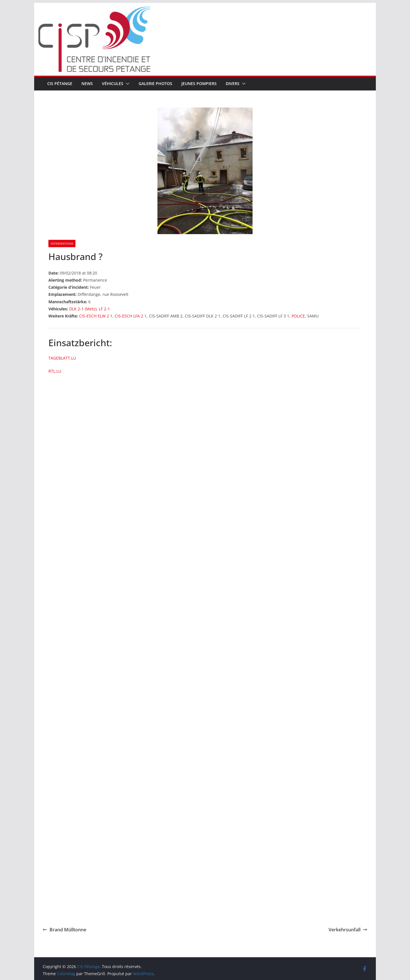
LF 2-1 (104, 309)
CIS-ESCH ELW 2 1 (96, 316)
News (87, 83)
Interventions (62, 244)
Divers (233, 83)
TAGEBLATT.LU (62, 358)
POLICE (298, 316)
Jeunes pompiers (199, 83)
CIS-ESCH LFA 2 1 (131, 316)
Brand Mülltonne (64, 930)
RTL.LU (55, 371)
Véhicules (113, 83)
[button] (126, 84)
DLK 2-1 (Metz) (83, 309)
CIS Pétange (60, 83)
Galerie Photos (155, 83)
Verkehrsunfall (348, 930)
